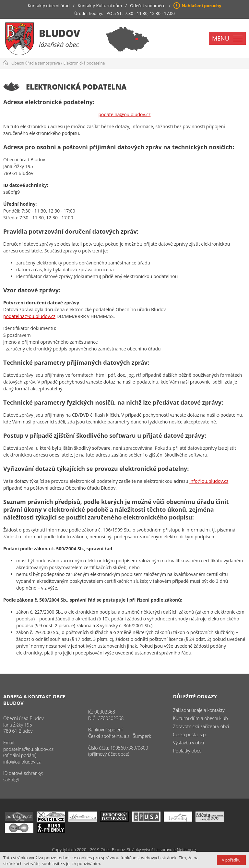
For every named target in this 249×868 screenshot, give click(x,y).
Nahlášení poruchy (201, 6)
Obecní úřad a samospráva (36, 63)
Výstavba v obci (189, 743)
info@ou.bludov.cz (209, 481)
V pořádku (231, 860)
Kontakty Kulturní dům (100, 6)
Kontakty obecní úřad (48, 6)
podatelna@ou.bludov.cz (125, 114)
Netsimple (186, 850)
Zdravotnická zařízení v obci (201, 726)
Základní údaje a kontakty (199, 710)
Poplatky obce (187, 751)
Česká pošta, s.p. (190, 734)
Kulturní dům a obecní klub (201, 718)
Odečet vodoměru (148, 6)
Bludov (59, 33)
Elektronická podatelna (84, 63)
